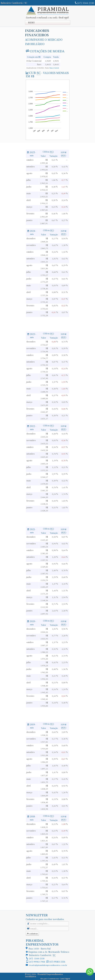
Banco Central (54, 68)
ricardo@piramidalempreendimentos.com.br (48, 965)
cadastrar (32, 933)
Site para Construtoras (49, 979)
